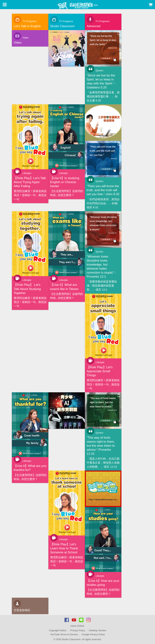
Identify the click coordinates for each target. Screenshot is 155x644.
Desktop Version (98, 630)
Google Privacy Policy (93, 634)
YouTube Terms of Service (64, 634)
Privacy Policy (78, 630)
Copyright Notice (58, 630)
